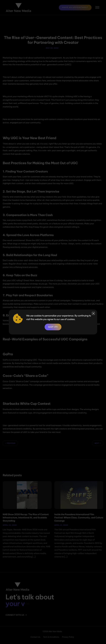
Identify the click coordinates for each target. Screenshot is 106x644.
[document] (53, 322)
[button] (93, 313)
